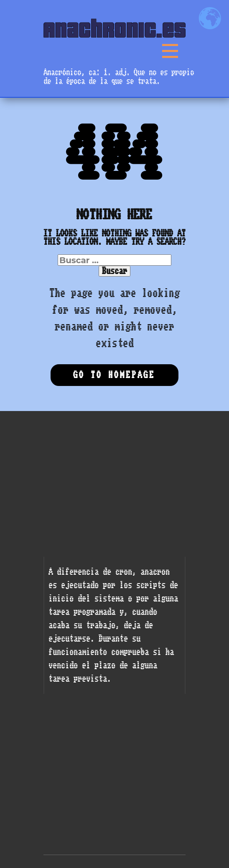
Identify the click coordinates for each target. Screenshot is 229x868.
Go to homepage (114, 375)
